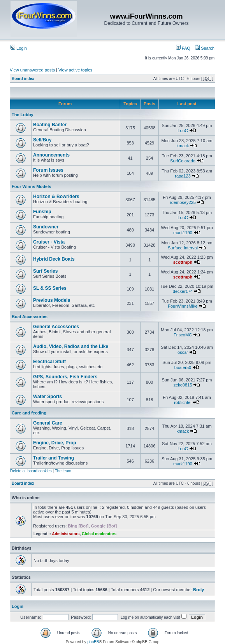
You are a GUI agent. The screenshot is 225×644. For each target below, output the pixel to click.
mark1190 (183, 233)
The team (63, 471)
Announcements (51, 155)
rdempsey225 (183, 202)
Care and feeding (29, 413)
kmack (183, 146)
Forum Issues (48, 170)
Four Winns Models (31, 186)
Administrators (66, 534)
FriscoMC (183, 335)
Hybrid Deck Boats (54, 259)
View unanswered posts (32, 70)
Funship (42, 212)
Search (205, 48)
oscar (183, 352)
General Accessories (56, 327)
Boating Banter (50, 125)
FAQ (183, 48)
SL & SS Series (50, 288)
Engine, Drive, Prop (55, 443)
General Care (48, 423)
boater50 (183, 367)
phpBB (93, 642)
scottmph (183, 262)
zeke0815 (183, 385)
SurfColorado (183, 161)
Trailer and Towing (54, 458)
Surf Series (45, 271)
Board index (23, 79)
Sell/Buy (42, 140)
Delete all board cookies (31, 471)
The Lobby (23, 115)
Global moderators (99, 534)
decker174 (183, 291)
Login (19, 48)
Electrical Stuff (49, 362)
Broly (199, 590)
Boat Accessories (30, 317)
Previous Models (52, 300)
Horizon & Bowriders (56, 197)
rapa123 (183, 176)
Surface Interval (183, 248)
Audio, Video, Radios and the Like (71, 346)
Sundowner (46, 227)
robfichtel (183, 402)
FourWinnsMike (183, 306)
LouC (183, 131)
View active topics (75, 70)
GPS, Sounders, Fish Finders (65, 377)
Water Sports (47, 397)
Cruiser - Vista (49, 242)
